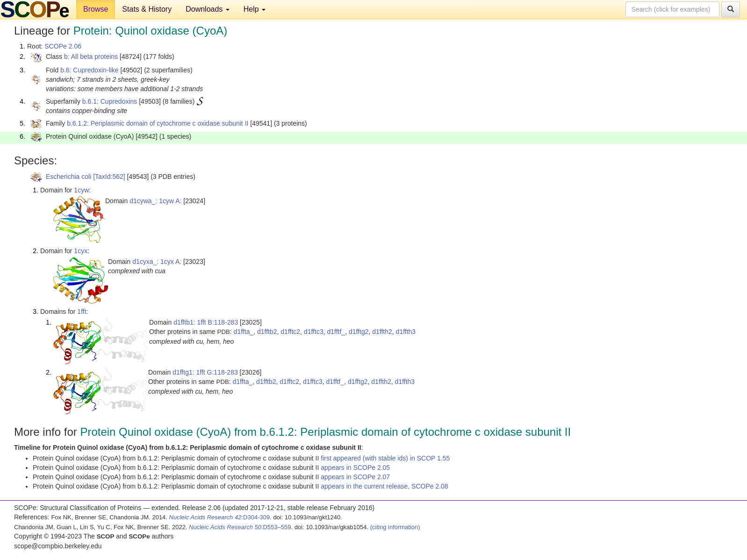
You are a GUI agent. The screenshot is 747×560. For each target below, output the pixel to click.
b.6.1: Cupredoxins (110, 101)
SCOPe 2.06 (63, 46)
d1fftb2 (267, 332)
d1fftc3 (314, 332)
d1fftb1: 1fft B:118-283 (206, 322)
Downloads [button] (208, 9)
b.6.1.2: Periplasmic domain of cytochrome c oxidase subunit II (158, 123)
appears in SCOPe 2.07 (355, 477)
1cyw (81, 190)
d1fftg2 (359, 332)
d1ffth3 (406, 332)
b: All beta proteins (91, 57)
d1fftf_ (336, 332)
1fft (82, 312)
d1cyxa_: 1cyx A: (157, 262)
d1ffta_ (244, 332)
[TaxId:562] (109, 177)
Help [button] (255, 9)
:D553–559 (240, 527)
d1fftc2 (290, 332)
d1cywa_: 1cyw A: (155, 201)
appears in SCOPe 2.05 (355, 468)
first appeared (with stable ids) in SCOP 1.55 (385, 458)
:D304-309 (220, 517)
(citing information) (395, 527)
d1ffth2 (382, 332)
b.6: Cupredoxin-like (90, 70)
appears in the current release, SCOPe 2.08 (384, 486)
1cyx (81, 251)
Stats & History (147, 9)
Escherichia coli (68, 177)
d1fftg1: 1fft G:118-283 (205, 372)
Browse (96, 9)
